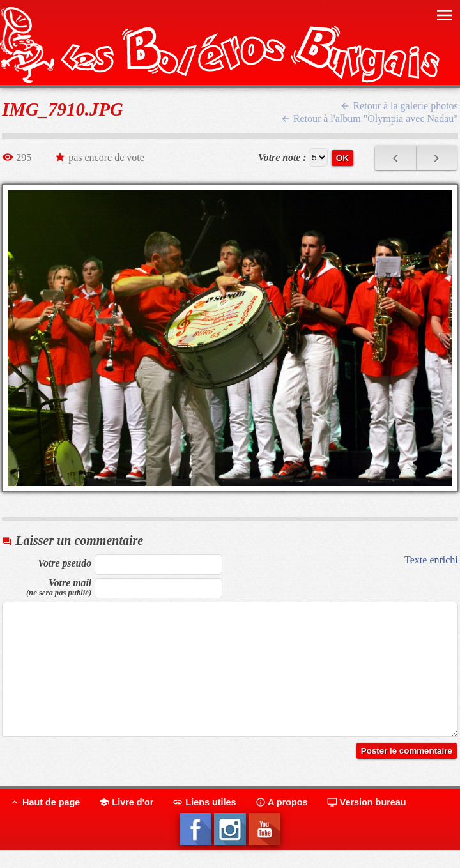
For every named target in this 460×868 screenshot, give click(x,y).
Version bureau (367, 802)
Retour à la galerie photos (399, 106)
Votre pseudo (65, 563)
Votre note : (282, 157)
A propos (282, 802)
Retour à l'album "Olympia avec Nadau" (369, 118)
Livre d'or (126, 802)
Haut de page (45, 802)
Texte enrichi (431, 560)
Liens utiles (204, 802)
